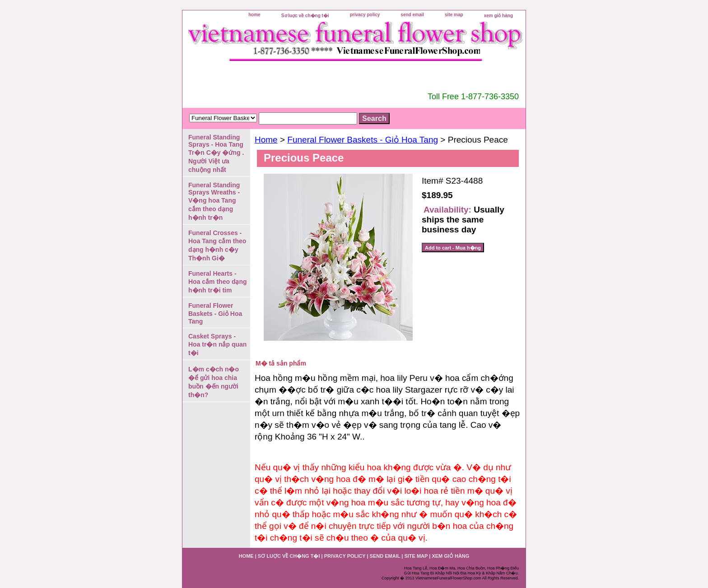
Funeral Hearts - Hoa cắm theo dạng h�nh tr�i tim (218, 282)
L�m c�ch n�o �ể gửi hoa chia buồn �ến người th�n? (214, 382)
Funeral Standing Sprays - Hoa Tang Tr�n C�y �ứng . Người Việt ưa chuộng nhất (216, 153)
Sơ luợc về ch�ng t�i (305, 16)
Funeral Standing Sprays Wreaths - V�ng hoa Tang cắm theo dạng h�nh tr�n (214, 201)
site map (454, 15)
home (254, 15)
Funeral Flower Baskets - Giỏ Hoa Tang (363, 140)
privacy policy (365, 15)
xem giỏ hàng (498, 16)
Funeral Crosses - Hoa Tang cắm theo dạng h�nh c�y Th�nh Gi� (217, 245)
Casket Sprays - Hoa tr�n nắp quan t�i (217, 345)
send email (412, 15)
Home (266, 140)
